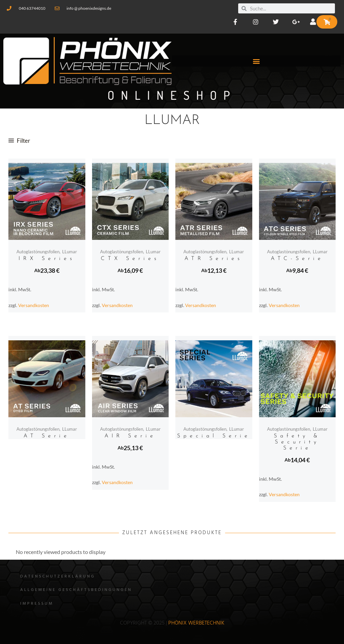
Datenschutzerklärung (58, 576)
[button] (256, 61)
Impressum (37, 604)
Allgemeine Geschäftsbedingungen (76, 590)
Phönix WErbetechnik (196, 623)
